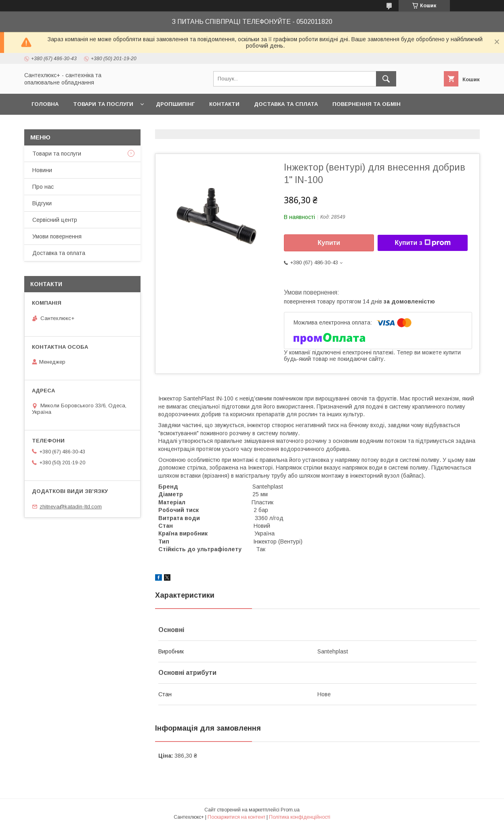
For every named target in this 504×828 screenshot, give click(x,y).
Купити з (422, 243)
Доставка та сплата (286, 104)
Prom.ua (290, 810)
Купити (329, 243)
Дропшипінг (175, 104)
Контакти (224, 104)
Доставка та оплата (59, 253)
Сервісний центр (55, 220)
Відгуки (42, 203)
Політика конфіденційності (300, 817)
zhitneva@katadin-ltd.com (71, 507)
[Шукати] (386, 79)
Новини (42, 170)
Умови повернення (57, 236)
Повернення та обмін (366, 104)
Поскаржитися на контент (236, 817)
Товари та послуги (103, 104)
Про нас (43, 187)
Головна (45, 104)
